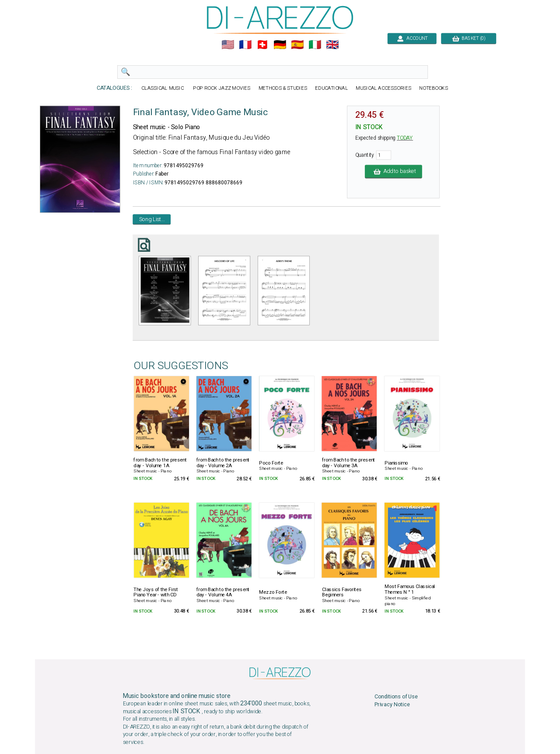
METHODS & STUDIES (283, 88)
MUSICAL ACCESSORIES (383, 88)
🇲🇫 (245, 45)
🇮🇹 (315, 45)
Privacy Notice (392, 704)
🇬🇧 (332, 45)
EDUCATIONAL (331, 88)
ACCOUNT (412, 38)
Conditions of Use (396, 696)
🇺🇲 (228, 45)
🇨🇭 (262, 45)
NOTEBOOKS (434, 88)
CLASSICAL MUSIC (163, 88)
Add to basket (394, 171)
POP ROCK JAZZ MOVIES (222, 88)
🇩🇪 (280, 45)
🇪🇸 (297, 45)
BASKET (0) (469, 38)
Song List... (152, 219)
